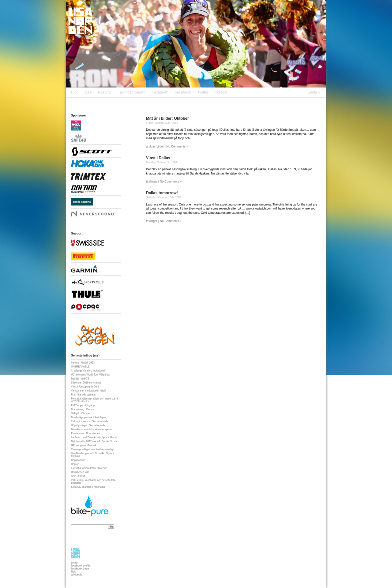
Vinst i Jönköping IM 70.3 (85, 387)
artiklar (150, 146)
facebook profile (81, 565)
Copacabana (78, 460)
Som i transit (78, 476)
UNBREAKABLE (80, 367)
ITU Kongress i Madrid (83, 445)
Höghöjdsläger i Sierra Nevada (88, 425)
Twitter (203, 92)
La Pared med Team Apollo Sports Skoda (94, 437)
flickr (74, 571)
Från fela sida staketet (83, 395)
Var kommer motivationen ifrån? (89, 391)
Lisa (88, 92)
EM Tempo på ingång (83, 405)
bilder (160, 146)
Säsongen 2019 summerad (86, 383)
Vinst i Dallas (158, 158)
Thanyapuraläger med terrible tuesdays (93, 449)
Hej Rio (75, 464)
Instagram (160, 92)
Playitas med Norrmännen (85, 433)
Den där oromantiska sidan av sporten (92, 429)
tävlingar (152, 181)
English (314, 92)
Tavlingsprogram (132, 92)
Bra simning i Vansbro (83, 409)
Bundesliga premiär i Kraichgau (88, 417)
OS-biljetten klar (80, 472)
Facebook (183, 92)
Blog (75, 92)
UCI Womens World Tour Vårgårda (90, 375)
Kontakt (221, 92)
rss (96, 355)
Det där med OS (80, 379)
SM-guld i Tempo (80, 413)
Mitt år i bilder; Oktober (167, 118)
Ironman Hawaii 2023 (83, 363)
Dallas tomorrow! (162, 193)
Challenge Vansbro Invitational (88, 371)
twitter (75, 562)
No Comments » (177, 146)
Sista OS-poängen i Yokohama (88, 487)
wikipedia (77, 574)
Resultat (105, 92)
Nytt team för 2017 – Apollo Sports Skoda (94, 441)
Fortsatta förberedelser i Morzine (89, 468)
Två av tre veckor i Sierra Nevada (89, 421)
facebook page (80, 568)
